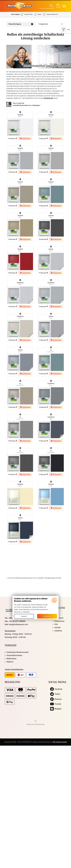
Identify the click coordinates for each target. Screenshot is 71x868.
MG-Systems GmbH (60, 742)
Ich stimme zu (47, 616)
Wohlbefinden (48, 98)
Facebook (56, 689)
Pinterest (56, 699)
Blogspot (56, 709)
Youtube (56, 704)
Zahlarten (58, 631)
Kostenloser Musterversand (17, 652)
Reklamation (12, 659)
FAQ (56, 624)
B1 (39, 89)
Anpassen (24, 616)
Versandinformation (14, 655)
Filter (65, 30)
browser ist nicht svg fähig (20, 112)
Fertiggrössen (43, 24)
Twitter (55, 694)
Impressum (59, 618)
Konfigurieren (25, 138)
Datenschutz (59, 621)
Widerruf (10, 662)
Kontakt (58, 627)
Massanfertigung (15, 24)
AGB (56, 615)
